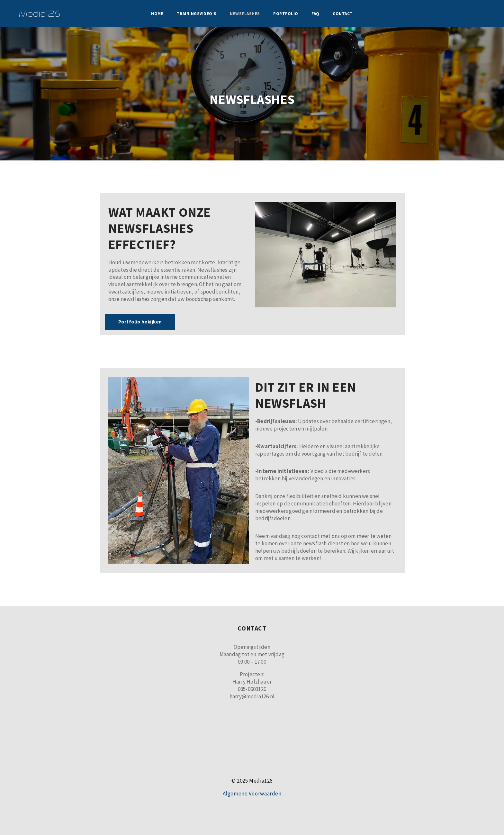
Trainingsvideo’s (197, 14)
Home (157, 14)
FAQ (315, 14)
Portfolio (286, 14)
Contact (343, 14)
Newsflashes (245, 14)
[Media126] (39, 14)
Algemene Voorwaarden (252, 794)
